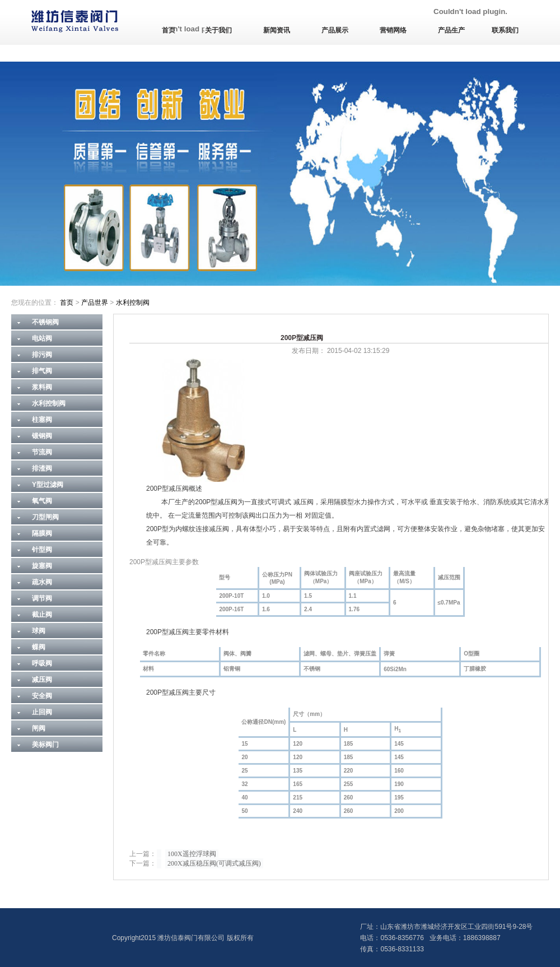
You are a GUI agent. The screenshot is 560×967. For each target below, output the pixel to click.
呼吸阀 (42, 663)
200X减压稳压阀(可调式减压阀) (214, 863)
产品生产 (451, 30)
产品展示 (335, 30)
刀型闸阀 (45, 517)
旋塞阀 (42, 566)
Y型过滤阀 (48, 485)
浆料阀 (42, 387)
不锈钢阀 (45, 322)
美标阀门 (45, 745)
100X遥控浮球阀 (192, 854)
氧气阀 (42, 501)
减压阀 (42, 680)
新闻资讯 (277, 30)
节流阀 (42, 452)
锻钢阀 (42, 436)
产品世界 (95, 303)
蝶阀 (39, 647)
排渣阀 (42, 468)
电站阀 (42, 338)
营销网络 (393, 30)
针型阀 (42, 550)
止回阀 (42, 712)
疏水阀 (42, 582)
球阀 (39, 631)
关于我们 (218, 30)
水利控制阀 (133, 303)
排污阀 (42, 355)
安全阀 (42, 696)
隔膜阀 (42, 533)
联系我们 (505, 30)
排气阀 (42, 371)
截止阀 (42, 615)
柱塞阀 (42, 420)
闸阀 (39, 728)
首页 (169, 30)
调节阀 (42, 598)
